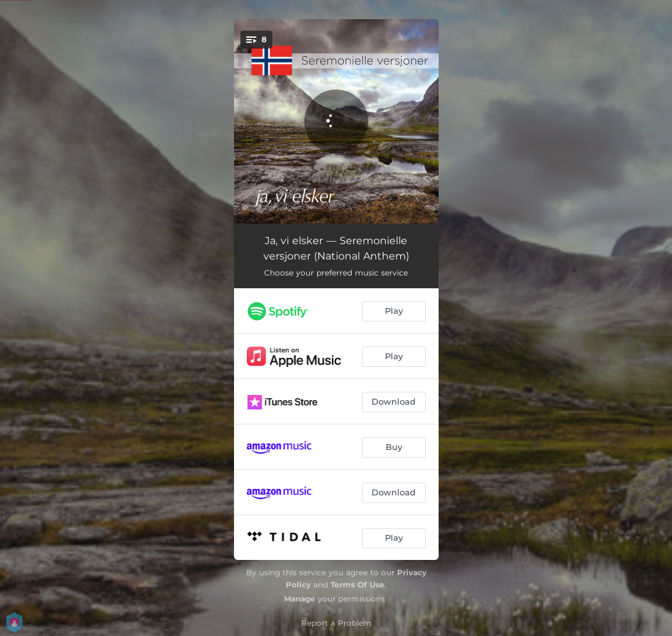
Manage (300, 599)
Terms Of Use (357, 585)
